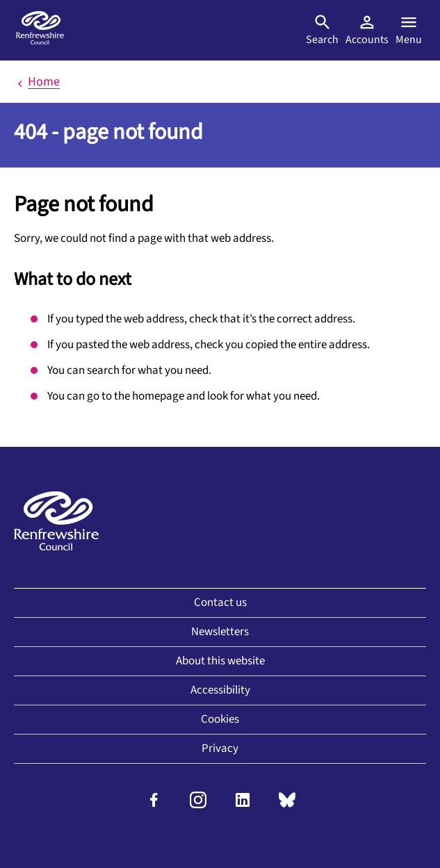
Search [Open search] (322, 30)
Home (37, 82)
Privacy (220, 748)
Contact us (220, 603)
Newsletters (220, 632)
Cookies (220, 719)
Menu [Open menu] (409, 30)
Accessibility (220, 690)
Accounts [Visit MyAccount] (367, 30)
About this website (220, 661)
